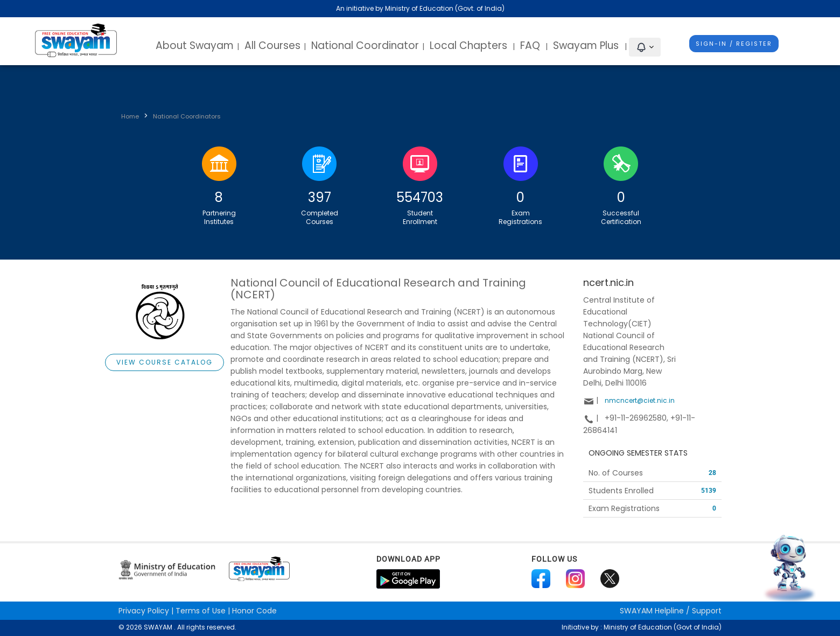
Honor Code (254, 611)
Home (130, 116)
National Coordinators (187, 116)
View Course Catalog (164, 362)
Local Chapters (468, 46)
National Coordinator (365, 46)
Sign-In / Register (734, 44)
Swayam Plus (587, 46)
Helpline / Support (671, 611)
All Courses (272, 46)
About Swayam (195, 46)
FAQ (530, 46)
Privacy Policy (144, 611)
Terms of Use (201, 611)
